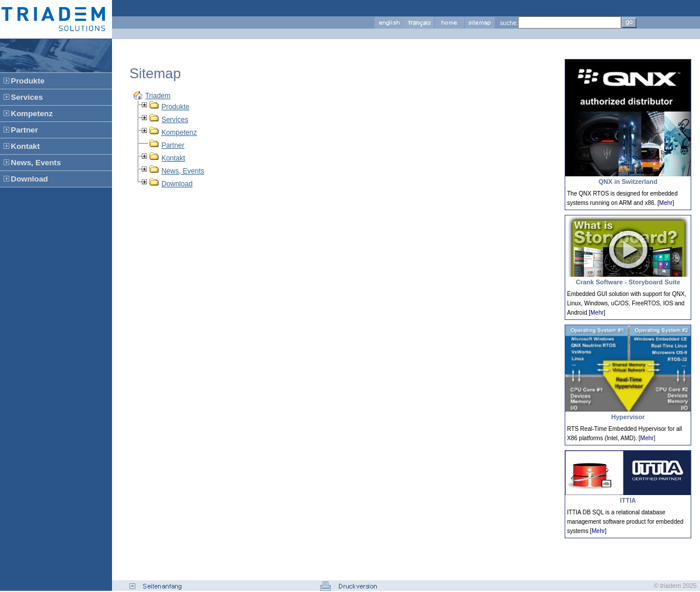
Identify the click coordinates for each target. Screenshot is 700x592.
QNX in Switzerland (628, 182)
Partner (173, 145)
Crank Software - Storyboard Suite (628, 282)
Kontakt (174, 158)
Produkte (176, 107)
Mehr (666, 203)
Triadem (158, 96)
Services (175, 120)
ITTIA (628, 500)
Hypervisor (628, 417)
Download (177, 184)
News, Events (183, 171)
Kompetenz (179, 133)
